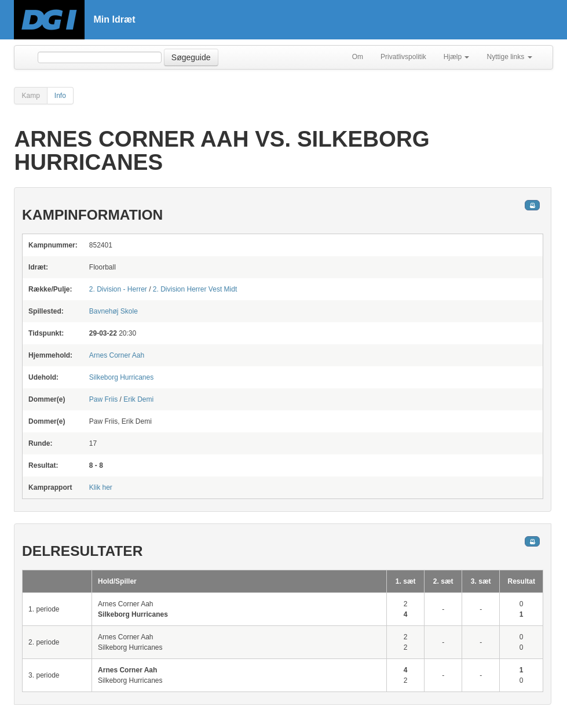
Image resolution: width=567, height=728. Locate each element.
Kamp (30, 96)
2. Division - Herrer (118, 289)
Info (60, 96)
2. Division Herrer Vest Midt (195, 289)
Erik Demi (138, 399)
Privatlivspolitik (403, 57)
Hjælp (457, 57)
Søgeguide (191, 57)
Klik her (101, 487)
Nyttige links (509, 57)
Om (358, 57)
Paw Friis (103, 399)
